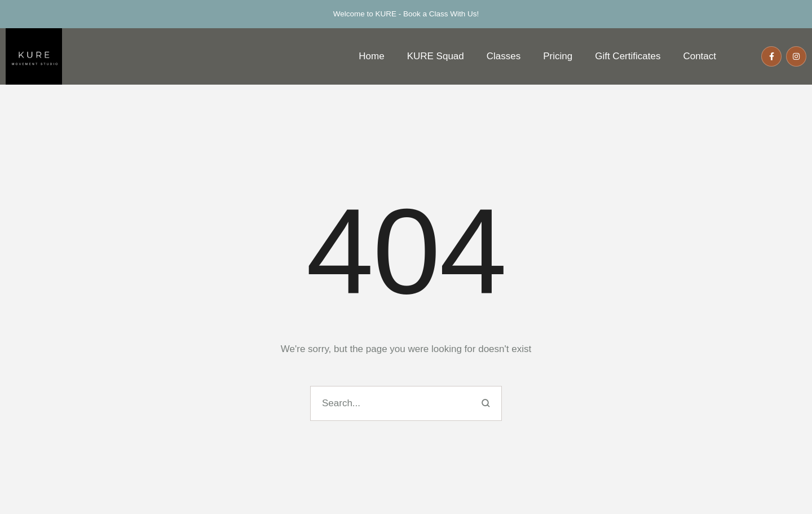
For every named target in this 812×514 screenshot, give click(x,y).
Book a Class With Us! (441, 14)
